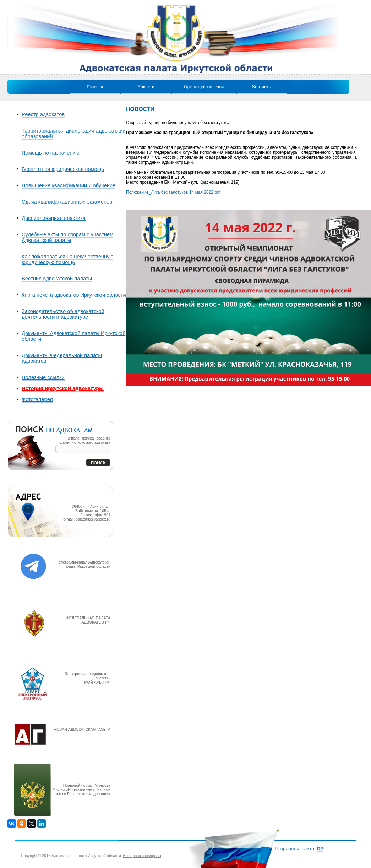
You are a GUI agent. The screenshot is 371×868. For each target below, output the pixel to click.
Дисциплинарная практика (54, 218)
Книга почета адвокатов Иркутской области (74, 295)
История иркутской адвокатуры (63, 388)
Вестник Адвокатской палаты (57, 279)
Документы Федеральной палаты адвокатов (62, 358)
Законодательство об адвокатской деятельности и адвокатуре (63, 314)
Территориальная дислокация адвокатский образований (74, 134)
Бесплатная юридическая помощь (63, 169)
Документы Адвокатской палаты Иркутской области (73, 336)
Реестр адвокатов (43, 114)
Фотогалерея (37, 399)
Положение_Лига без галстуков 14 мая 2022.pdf (173, 192)
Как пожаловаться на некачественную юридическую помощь (67, 259)
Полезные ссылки (43, 377)
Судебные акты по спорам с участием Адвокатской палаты (67, 237)
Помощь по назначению (51, 153)
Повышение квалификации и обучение (69, 185)
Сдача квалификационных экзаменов (67, 202)
